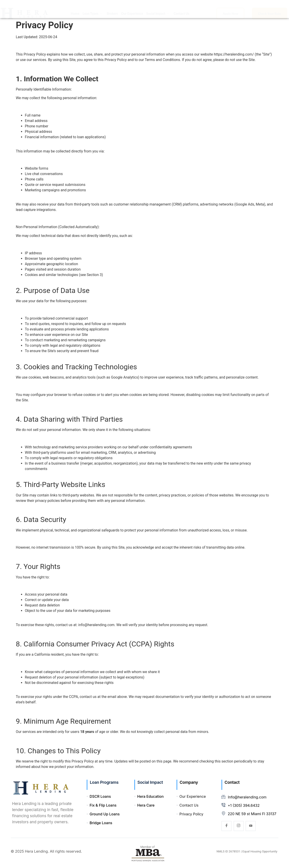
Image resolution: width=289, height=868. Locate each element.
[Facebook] (226, 826)
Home (75, 9)
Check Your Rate (270, 9)
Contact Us (182, 9)
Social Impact (158, 9)
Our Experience (132, 9)
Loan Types (92, 9)
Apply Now (230, 9)
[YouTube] (251, 826)
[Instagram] (239, 826)
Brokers (112, 9)
